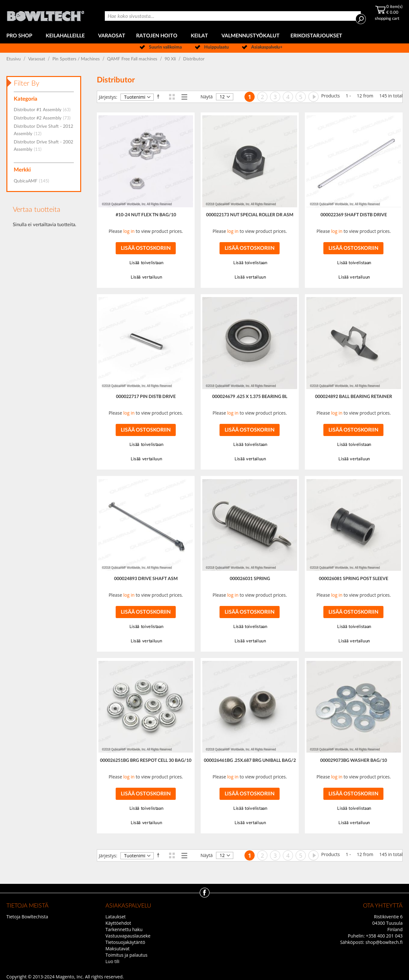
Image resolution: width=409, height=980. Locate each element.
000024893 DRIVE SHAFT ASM (146, 579)
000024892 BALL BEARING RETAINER (354, 397)
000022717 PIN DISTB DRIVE (146, 397)
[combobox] (233, 16)
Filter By (27, 83)
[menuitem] (21, 36)
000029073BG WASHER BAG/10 (354, 761)
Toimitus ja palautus (127, 955)
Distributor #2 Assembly (44, 118)
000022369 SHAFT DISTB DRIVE (354, 215)
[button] (146, 263)
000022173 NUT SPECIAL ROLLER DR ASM (250, 215)
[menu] (204, 36)
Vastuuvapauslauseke (128, 936)
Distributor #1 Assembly (44, 110)
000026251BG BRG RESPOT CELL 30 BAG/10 (146, 761)
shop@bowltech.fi (384, 942)
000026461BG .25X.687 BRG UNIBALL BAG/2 (250, 761)
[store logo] (46, 14)
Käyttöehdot (118, 923)
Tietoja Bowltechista (27, 917)
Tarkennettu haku (124, 929)
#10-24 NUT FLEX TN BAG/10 (146, 215)
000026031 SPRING (250, 579)
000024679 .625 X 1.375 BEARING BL (250, 397)
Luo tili (112, 961)
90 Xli (171, 59)
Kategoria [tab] (26, 99)
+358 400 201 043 (384, 936)
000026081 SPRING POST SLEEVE (354, 579)
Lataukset (116, 917)
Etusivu (14, 59)
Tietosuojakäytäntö (125, 942)
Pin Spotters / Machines (77, 59)
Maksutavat (118, 949)
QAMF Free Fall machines (133, 59)
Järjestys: (108, 97)
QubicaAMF (33, 181)
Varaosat (37, 59)
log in (129, 231)
